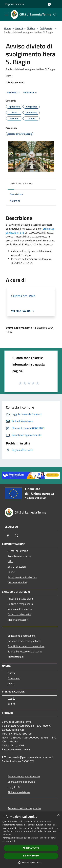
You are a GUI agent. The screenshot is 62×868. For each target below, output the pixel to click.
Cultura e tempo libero (20, 604)
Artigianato (46, 28)
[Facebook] (8, 535)
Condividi (14, 93)
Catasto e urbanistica (20, 614)
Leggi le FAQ (15, 787)
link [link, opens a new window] (14, 841)
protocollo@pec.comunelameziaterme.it (31, 757)
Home (7, 28)
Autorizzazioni (16, 657)
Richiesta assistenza (19, 792)
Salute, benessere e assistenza (25, 651)
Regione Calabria (14, 4)
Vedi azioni (31, 93)
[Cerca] (55, 15)
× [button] (58, 815)
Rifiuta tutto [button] (31, 856)
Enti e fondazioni (17, 567)
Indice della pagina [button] (21, 184)
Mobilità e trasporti (18, 620)
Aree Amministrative (19, 556)
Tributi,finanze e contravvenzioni (26, 646)
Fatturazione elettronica (16, 749)
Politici (11, 572)
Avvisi (11, 683)
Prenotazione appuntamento (24, 776)
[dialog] (31, 840)
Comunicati (14, 678)
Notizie (31, 28)
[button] (31, 863)
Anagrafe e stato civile (20, 599)
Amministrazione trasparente (24, 808)
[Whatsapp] (17, 535)
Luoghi (11, 698)
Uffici (10, 561)
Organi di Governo (18, 551)
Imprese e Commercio (20, 609)
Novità (19, 28)
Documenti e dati (17, 582)
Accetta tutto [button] (31, 848)
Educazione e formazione (22, 636)
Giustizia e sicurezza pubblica (24, 641)
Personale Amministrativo (22, 577)
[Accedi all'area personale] (49, 4)
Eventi (11, 704)
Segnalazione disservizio (21, 782)
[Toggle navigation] (7, 14)
